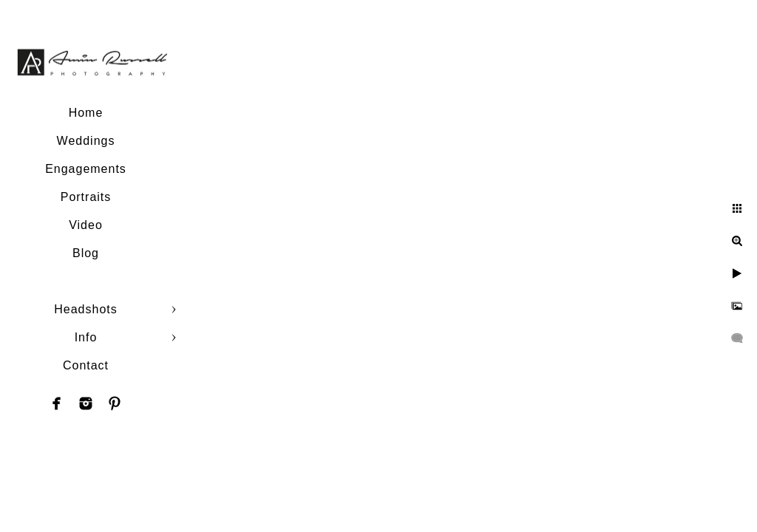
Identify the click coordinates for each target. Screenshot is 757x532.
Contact (86, 365)
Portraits (86, 197)
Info (86, 337)
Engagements (86, 169)
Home (86, 113)
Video (86, 225)
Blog (86, 253)
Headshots (86, 309)
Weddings (86, 141)
